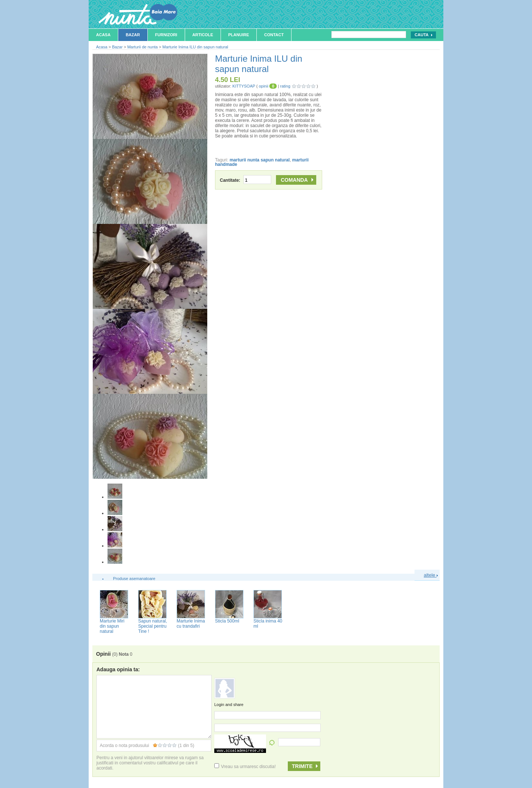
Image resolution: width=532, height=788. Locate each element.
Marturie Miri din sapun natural (112, 626)
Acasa (103, 35)
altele (431, 575)
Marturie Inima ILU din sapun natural (195, 47)
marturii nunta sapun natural (260, 160)
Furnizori (166, 35)
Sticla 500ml (227, 621)
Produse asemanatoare (134, 579)
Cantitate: (245, 180)
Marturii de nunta (142, 47)
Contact (274, 35)
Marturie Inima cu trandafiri (191, 624)
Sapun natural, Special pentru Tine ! (153, 626)
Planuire (239, 35)
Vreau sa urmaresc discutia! (245, 767)
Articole (203, 35)
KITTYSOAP (244, 86)
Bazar (133, 35)
